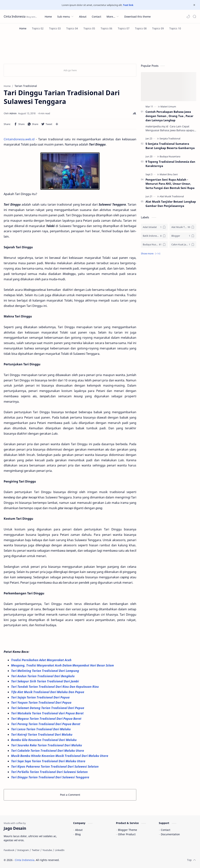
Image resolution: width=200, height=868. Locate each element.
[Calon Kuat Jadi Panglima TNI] (183, 245)
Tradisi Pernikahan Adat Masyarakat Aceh (42, 660)
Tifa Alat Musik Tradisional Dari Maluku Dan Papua (48, 692)
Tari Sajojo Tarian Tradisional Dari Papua (41, 697)
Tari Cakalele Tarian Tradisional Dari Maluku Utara (48, 751)
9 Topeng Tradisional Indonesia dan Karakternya (170, 164)
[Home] (23, 28)
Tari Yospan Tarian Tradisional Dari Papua (42, 703)
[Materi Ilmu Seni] (169, 174)
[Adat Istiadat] (154, 227)
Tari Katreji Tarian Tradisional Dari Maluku (42, 735)
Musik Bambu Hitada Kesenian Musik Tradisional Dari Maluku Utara (60, 756)
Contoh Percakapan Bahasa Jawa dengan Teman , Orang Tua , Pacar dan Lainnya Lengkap (169, 116)
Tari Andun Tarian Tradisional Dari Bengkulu (43, 676)
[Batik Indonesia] (154, 236)
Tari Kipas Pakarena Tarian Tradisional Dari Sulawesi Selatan (55, 767)
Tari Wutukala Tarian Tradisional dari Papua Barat (47, 713)
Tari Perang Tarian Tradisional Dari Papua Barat (46, 724)
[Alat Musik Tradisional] (172, 196)
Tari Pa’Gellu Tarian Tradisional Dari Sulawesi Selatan (50, 772)
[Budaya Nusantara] (170, 156)
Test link (128, 5)
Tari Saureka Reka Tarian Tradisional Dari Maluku (47, 745)
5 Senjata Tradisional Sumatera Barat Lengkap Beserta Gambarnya (170, 146)
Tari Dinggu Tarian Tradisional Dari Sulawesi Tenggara (50, 777)
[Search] (194, 16)
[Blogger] (183, 236)
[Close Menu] (194, 5)
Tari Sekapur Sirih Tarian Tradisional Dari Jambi (45, 681)
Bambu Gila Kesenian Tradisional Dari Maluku (44, 740)
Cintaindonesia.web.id (19, 139)
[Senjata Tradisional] (170, 138)
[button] (188, 16)
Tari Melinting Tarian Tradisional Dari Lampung (45, 671)
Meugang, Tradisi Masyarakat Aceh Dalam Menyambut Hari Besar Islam (63, 665)
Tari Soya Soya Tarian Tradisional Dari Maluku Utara (49, 761)
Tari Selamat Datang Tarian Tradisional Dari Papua (48, 708)
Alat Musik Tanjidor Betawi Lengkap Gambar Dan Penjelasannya (171, 204)
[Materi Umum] (168, 106)
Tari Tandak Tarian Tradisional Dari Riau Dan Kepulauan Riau (55, 687)
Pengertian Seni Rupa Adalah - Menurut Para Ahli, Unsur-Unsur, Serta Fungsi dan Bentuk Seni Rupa (170, 184)
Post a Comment (70, 795)
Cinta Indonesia (15, 16)
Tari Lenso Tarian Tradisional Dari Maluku (41, 729)
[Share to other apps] (57, 124)
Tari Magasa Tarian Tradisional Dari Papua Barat (47, 719)
